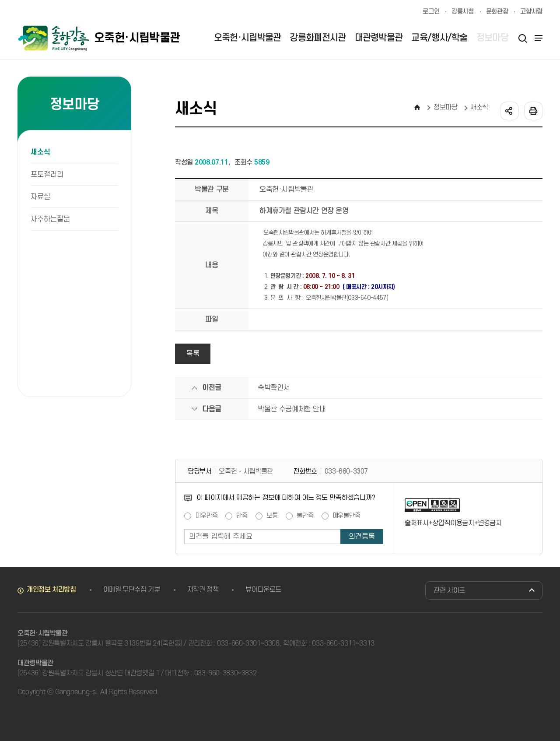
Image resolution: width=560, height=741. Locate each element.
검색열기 (522, 38)
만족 (242, 516)
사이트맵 (537, 38)
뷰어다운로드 (263, 590)
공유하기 (509, 110)
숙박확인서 (274, 388)
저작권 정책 (203, 590)
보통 (272, 516)
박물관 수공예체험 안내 (292, 409)
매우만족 (206, 516)
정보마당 (446, 107)
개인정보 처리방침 (51, 590)
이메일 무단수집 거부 (132, 590)
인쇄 (533, 110)
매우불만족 (346, 516)
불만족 (305, 516)
